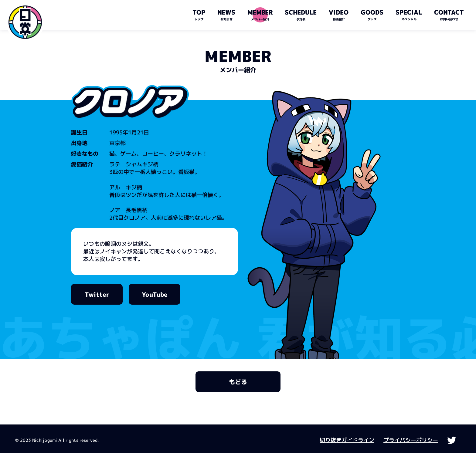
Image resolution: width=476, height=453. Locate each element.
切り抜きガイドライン (347, 440)
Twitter (97, 294)
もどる (238, 382)
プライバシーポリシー (411, 440)
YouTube (154, 294)
